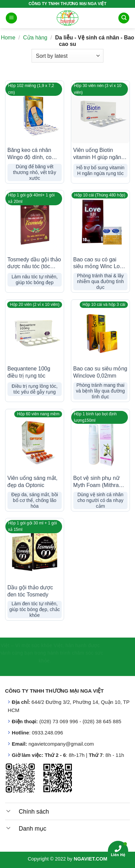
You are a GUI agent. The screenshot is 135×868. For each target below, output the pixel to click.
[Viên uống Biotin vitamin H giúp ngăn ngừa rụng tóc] (100, 114)
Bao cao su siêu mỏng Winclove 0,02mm (100, 372)
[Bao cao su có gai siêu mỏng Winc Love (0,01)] (100, 223)
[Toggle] (8, 811)
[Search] (124, 18)
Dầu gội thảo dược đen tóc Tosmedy (30, 591)
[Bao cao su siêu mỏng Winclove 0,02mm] (100, 332)
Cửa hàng (35, 38)
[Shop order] (67, 56)
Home (8, 38)
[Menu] (11, 18)
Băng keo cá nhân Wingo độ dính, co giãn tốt (30, 154)
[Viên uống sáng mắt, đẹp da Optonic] (35, 442)
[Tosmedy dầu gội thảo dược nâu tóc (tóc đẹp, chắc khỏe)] (35, 223)
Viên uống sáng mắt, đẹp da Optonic (33, 482)
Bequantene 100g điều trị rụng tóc (29, 372)
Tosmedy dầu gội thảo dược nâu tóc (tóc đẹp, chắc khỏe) (34, 264)
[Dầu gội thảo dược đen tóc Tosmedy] (35, 551)
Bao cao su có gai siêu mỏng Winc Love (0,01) (99, 264)
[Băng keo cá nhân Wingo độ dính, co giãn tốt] (35, 114)
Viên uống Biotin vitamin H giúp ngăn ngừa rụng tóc (97, 154)
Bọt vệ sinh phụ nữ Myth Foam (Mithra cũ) (97, 482)
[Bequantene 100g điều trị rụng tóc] (35, 332)
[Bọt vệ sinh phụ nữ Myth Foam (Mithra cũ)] (100, 442)
